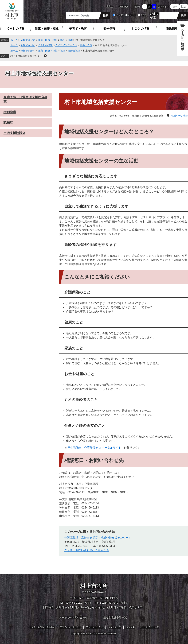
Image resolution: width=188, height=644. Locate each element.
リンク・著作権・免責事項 (42, 627)
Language (124, 6)
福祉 (63, 40)
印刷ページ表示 (179, 116)
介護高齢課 (71, 538)
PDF (143, 15)
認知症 (8, 123)
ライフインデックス (66, 45)
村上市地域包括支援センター (26, 56)
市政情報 (172, 29)
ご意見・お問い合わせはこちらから (87, 550)
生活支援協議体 (14, 133)
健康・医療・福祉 (47, 29)
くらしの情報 (16, 29)
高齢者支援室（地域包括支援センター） (106, 538)
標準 (175, 7)
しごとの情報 (141, 29)
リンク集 (130, 627)
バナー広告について (149, 627)
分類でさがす (28, 40)
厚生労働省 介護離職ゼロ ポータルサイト (94, 448)
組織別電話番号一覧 (115, 617)
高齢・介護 (86, 45)
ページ (132, 15)
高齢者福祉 (74, 51)
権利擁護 (10, 112)
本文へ (110, 6)
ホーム (14, 40)
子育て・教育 (78, 29)
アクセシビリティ (95, 627)
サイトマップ (115, 627)
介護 (70, 40)
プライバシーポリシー (70, 627)
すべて (119, 15)
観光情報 (109, 29)
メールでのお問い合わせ (73, 617)
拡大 (184, 7)
